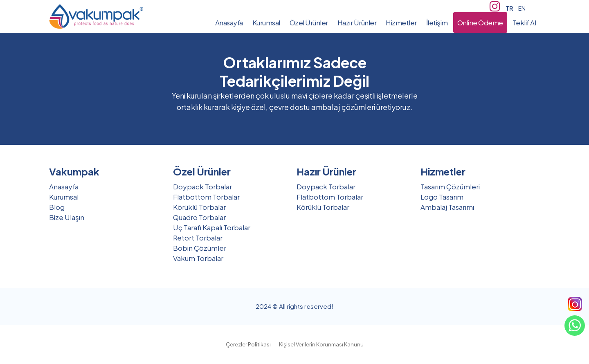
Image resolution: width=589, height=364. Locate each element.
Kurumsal (64, 197)
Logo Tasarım (442, 197)
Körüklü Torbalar (199, 207)
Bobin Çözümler (200, 248)
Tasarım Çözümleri (450, 186)
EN (522, 8)
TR (509, 8)
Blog (57, 207)
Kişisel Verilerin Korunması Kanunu (321, 344)
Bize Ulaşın (67, 217)
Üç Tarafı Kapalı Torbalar (212, 227)
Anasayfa (64, 186)
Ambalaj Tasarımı (447, 207)
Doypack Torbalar (202, 186)
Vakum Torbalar (198, 258)
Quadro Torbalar (199, 217)
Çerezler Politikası (248, 344)
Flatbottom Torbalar (206, 197)
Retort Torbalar (198, 238)
